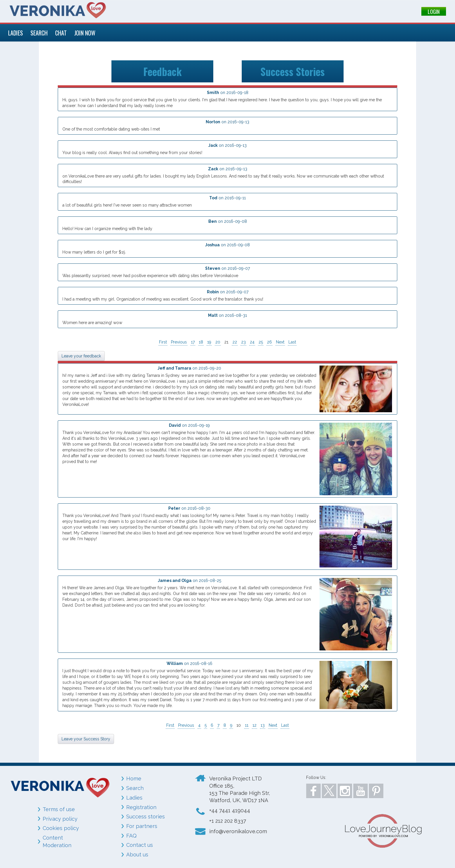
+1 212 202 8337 (228, 821)
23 (243, 342)
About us (137, 855)
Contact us (140, 845)
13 (263, 725)
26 (269, 342)
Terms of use (59, 809)
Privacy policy (60, 819)
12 (254, 725)
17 (193, 342)
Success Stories (293, 71)
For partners (142, 826)
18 (201, 342)
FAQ (131, 836)
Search (135, 788)
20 (218, 342)
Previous (179, 342)
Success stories (146, 817)
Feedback (162, 71)
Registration (141, 807)
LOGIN (434, 12)
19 (209, 342)
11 (247, 725)
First (163, 342)
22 (235, 342)
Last (292, 342)
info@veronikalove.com (238, 831)
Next (280, 342)
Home (134, 779)
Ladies (134, 798)
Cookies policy (61, 828)
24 (252, 342)
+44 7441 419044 (230, 810)
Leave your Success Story (86, 739)
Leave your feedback (81, 356)
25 (261, 342)
